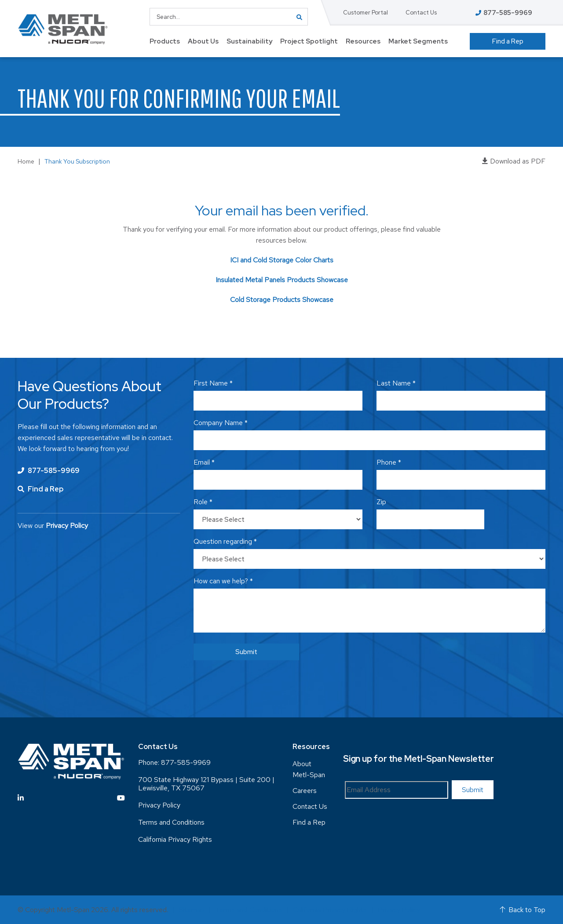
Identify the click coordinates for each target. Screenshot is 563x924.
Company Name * (221, 423)
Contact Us (421, 13)
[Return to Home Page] (63, 29)
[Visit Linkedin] (21, 798)
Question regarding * (225, 541)
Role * (203, 502)
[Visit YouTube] (121, 798)
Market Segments (418, 41)
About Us (203, 41)
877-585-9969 (49, 471)
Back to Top (523, 910)
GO (299, 17)
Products (165, 41)
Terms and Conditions (171, 822)
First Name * (213, 383)
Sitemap (192, 910)
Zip (381, 502)
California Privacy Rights (175, 839)
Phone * (389, 462)
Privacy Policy (159, 805)
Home (26, 161)
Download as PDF (514, 161)
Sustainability (249, 41)
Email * (204, 462)
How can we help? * (223, 581)
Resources (363, 41)
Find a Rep (508, 41)
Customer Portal (366, 13)
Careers (305, 791)
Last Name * (396, 383)
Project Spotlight (309, 41)
